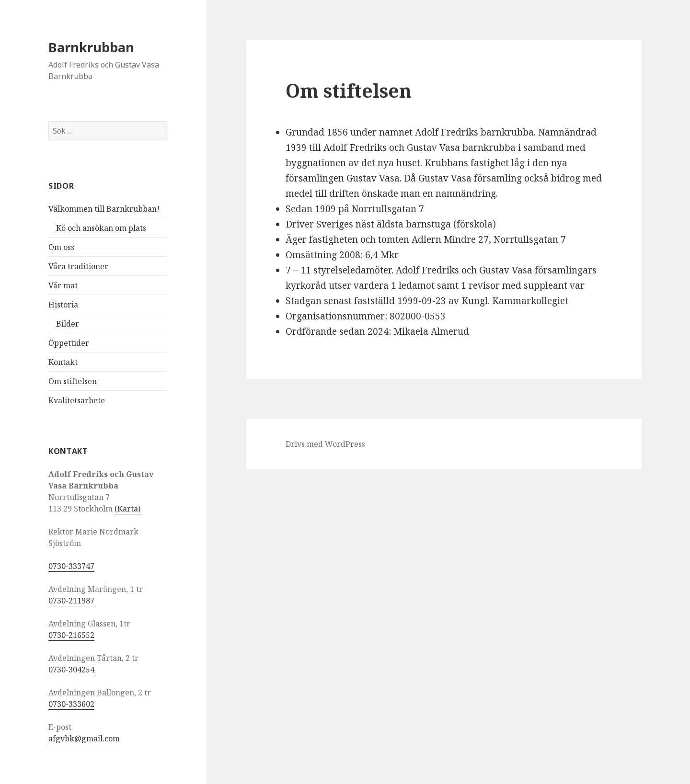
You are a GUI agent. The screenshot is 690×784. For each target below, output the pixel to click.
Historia (63, 305)
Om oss (61, 247)
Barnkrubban (91, 47)
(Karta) (127, 509)
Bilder (68, 324)
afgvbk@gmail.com (84, 739)
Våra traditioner (78, 266)
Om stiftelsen (73, 381)
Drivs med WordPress (325, 444)
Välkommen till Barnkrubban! (104, 209)
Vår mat (63, 285)
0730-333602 (71, 704)
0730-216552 (71, 635)
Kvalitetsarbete (77, 400)
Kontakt (63, 362)
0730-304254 (71, 670)
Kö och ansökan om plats (101, 228)
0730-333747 (71, 566)
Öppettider (69, 343)
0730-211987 (71, 601)
